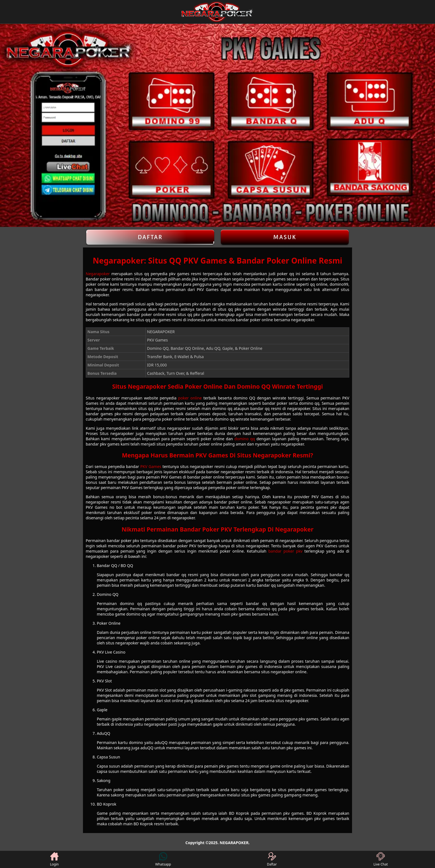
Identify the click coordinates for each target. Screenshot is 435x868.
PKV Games (151, 466)
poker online (190, 398)
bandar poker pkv (285, 551)
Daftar (150, 237)
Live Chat (380, 859)
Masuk (285, 237)
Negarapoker (98, 274)
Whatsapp (163, 859)
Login (54, 859)
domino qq (245, 439)
